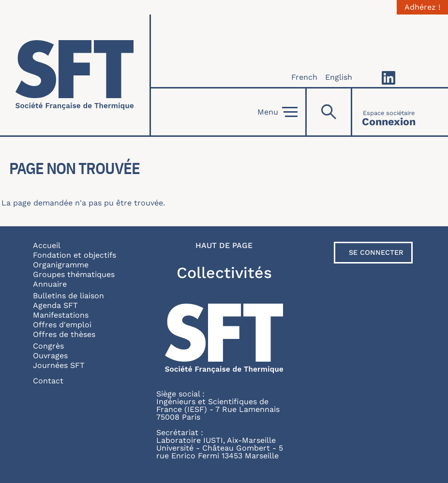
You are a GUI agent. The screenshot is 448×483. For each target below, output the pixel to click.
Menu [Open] (277, 112)
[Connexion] (389, 112)
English (339, 77)
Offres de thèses (64, 334)
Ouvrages (50, 356)
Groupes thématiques (74, 274)
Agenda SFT (55, 305)
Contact (48, 381)
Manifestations (61, 315)
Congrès (48, 346)
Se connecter (376, 252)
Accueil (47, 245)
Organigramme (61, 265)
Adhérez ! (422, 7)
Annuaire (50, 284)
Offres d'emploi (62, 325)
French (304, 77)
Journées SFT (59, 365)
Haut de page (224, 246)
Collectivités (224, 273)
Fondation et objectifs (75, 255)
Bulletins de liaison (68, 296)
